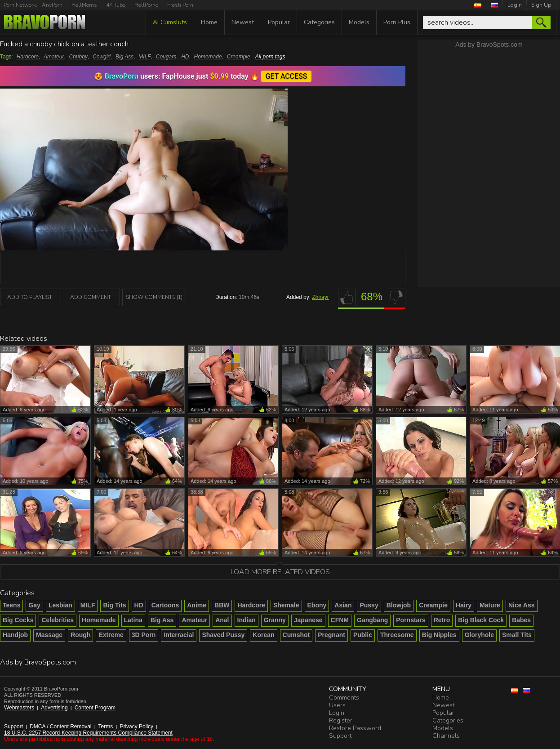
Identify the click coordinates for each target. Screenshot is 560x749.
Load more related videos (280, 572)
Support (13, 727)
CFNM (340, 620)
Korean (263, 635)
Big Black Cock (481, 620)
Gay (34, 605)
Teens (11, 605)
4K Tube (116, 5)
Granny (275, 620)
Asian (343, 605)
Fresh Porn (180, 5)
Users (337, 705)
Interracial (179, 635)
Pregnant (331, 635)
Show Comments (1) (154, 297)
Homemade (208, 57)
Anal (222, 620)
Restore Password (355, 728)
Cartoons (165, 605)
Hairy (464, 605)
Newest (243, 22)
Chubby (78, 57)
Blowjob (399, 605)
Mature (490, 605)
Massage (49, 635)
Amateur (54, 57)
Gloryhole (479, 635)
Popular (279, 22)
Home (209, 22)
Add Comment (91, 297)
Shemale (286, 605)
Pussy (369, 605)
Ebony (317, 605)
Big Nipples (439, 635)
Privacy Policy (136, 727)
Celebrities (58, 620)
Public (363, 635)
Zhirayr (320, 297)
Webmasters (19, 708)
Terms (106, 727)
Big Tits (114, 605)
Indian (247, 620)
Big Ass (124, 57)
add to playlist (30, 297)
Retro (442, 620)
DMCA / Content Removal (60, 727)
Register (341, 720)
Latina (133, 620)
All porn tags (270, 57)
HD (185, 57)
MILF (144, 57)
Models (359, 22)
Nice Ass (522, 605)
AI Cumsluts (170, 22)
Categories (319, 22)
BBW (222, 605)
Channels (446, 736)
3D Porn (144, 635)
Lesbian (60, 605)
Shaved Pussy (223, 635)
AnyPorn (52, 5)
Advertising (54, 708)
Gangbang (372, 620)
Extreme (111, 635)
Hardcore (28, 57)
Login (515, 5)
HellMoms (84, 5)
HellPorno (146, 5)
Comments (344, 698)
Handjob (15, 635)
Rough (80, 635)
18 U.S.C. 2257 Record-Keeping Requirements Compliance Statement (88, 733)
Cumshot (296, 635)
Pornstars (411, 620)
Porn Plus (397, 22)
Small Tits (517, 635)
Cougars (166, 57)
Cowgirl (102, 57)
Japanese (308, 620)
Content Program (95, 708)
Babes (521, 620)
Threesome (397, 635)
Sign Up (541, 5)
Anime (197, 605)
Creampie (239, 57)
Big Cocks (18, 620)
